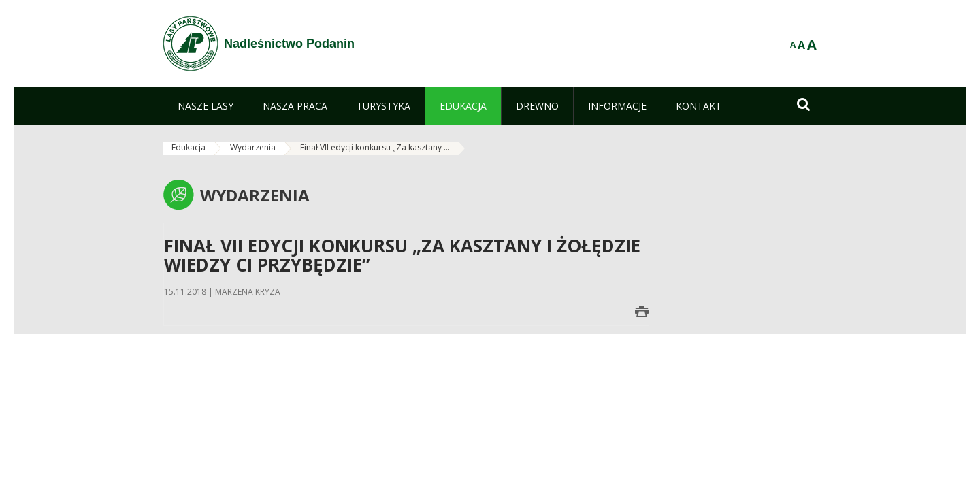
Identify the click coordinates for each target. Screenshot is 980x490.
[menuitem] (206, 106)
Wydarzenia (253, 147)
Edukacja (189, 147)
